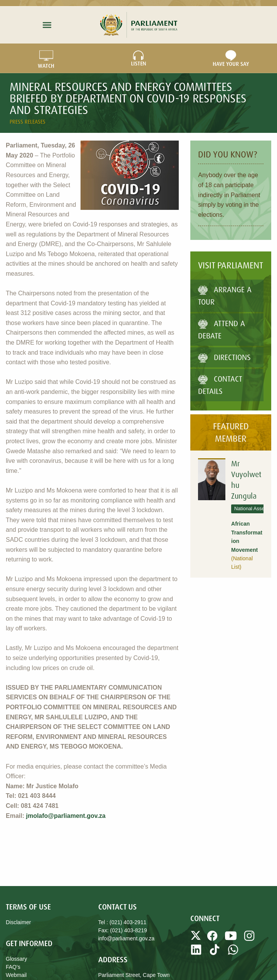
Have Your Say (231, 59)
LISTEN (138, 59)
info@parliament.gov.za (126, 938)
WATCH (46, 59)
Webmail (16, 975)
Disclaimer (18, 922)
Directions (224, 357)
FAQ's (13, 967)
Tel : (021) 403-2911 (122, 922)
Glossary (16, 959)
